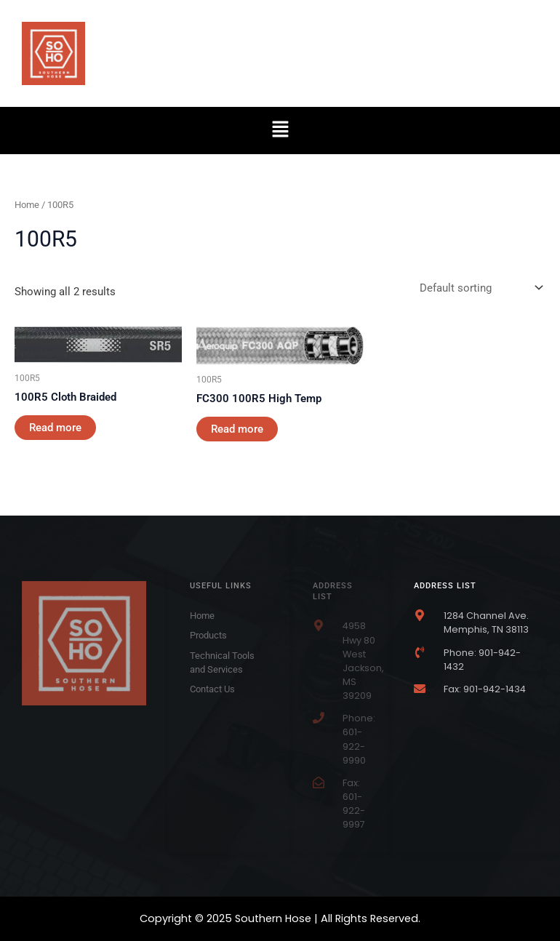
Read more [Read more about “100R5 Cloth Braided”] (55, 428)
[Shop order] (480, 288)
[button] (280, 130)
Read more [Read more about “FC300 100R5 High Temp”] (237, 429)
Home (27, 205)
